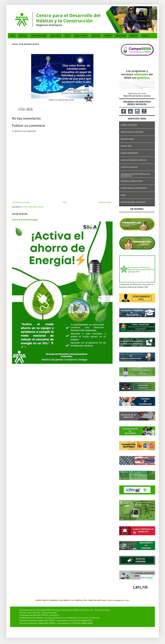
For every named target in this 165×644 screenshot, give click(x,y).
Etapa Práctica (81, 36)
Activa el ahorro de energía (25, 220)
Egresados (121, 36)
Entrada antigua (105, 202)
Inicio (12, 36)
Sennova (134, 36)
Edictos (145, 36)
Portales (108, 36)
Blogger (127, 601)
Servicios (96, 36)
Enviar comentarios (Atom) (33, 207)
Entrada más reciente (21, 202)
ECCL (68, 36)
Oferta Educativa (39, 36)
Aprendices (56, 36)
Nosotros (23, 36)
